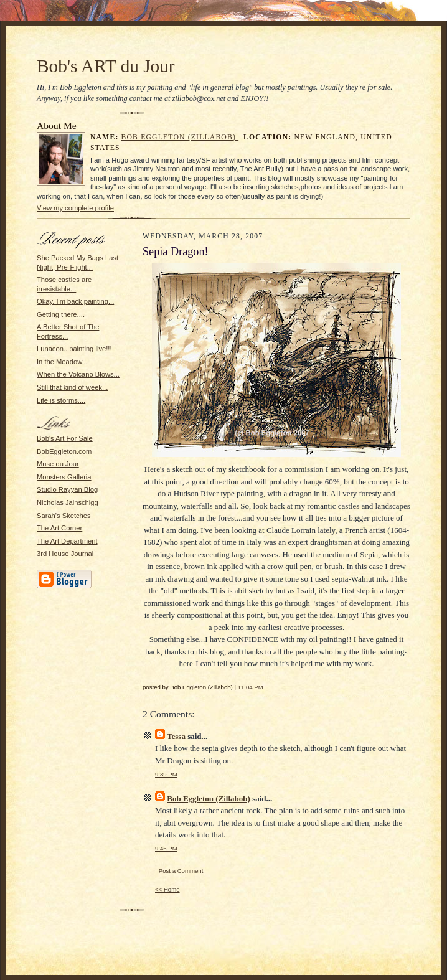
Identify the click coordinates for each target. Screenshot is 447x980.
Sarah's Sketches (64, 516)
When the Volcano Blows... (78, 374)
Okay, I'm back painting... (75, 301)
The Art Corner (59, 528)
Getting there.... (61, 314)
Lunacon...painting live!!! (74, 349)
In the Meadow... (62, 362)
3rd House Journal (65, 554)
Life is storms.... (61, 400)
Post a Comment (181, 871)
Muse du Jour (58, 464)
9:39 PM (166, 774)
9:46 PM (166, 848)
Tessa (176, 736)
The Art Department (67, 541)
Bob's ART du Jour (106, 66)
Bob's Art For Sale (65, 438)
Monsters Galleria (64, 477)
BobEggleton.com (64, 451)
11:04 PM (251, 687)
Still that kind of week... (72, 387)
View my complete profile (75, 208)
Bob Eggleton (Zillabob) (180, 137)
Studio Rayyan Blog (67, 489)
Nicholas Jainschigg (68, 502)
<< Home (167, 889)
